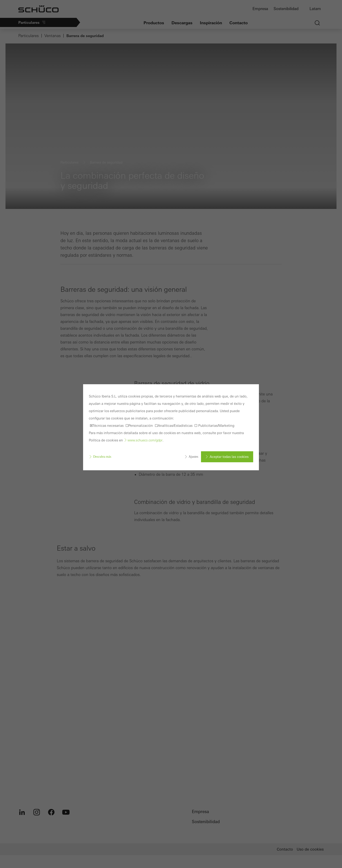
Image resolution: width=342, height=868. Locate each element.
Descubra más (102, 457)
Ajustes (193, 457)
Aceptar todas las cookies (229, 457)
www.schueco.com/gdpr (145, 440)
